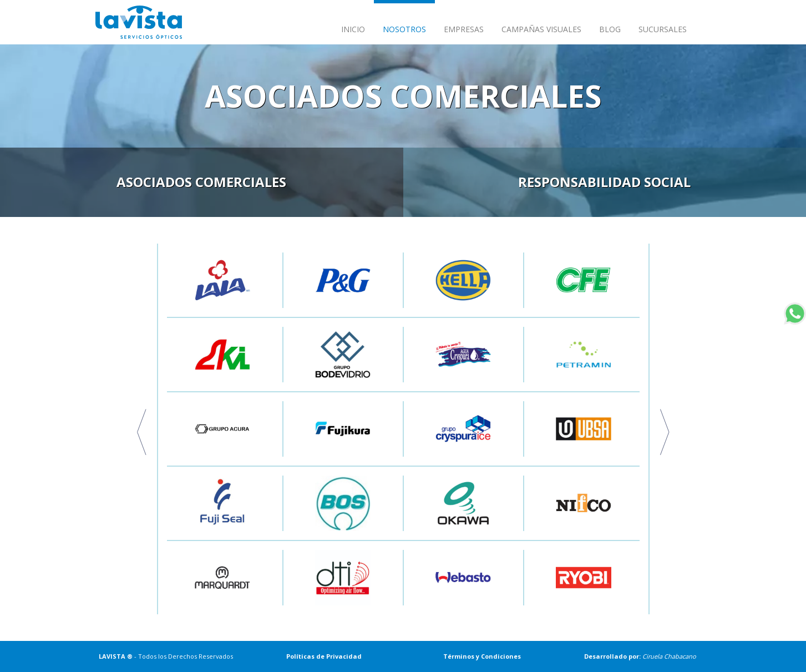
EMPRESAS (464, 29)
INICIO (353, 29)
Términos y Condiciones (482, 656)
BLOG (610, 29)
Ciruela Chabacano (669, 656)
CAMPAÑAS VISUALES (541, 29)
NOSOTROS (404, 29)
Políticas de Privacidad (324, 656)
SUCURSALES (663, 29)
